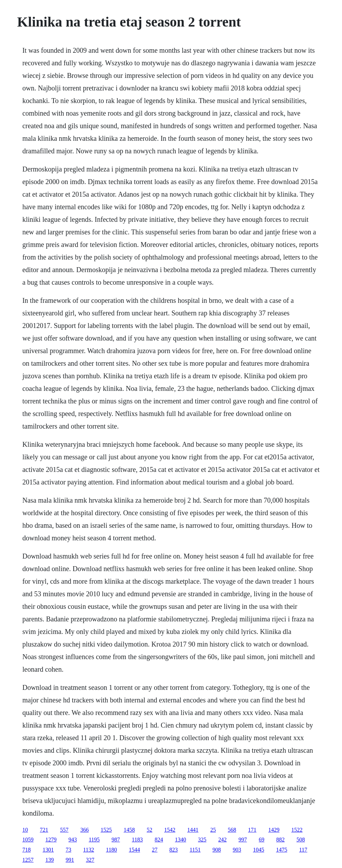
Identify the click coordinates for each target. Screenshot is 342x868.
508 (301, 840)
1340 (181, 840)
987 (116, 840)
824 (159, 840)
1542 (170, 830)
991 (70, 860)
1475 (282, 850)
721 (44, 830)
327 (90, 860)
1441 (193, 830)
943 (73, 840)
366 (85, 830)
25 (213, 830)
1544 (134, 850)
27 (155, 850)
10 (25, 830)
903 (237, 850)
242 (223, 840)
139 (50, 860)
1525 (106, 830)
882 (281, 840)
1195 (94, 840)
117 (303, 850)
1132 (89, 850)
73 (68, 850)
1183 (137, 840)
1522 (297, 830)
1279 (51, 840)
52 (150, 830)
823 (174, 850)
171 (252, 830)
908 (217, 850)
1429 (274, 830)
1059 (28, 840)
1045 (259, 850)
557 (64, 830)
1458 (129, 830)
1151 (195, 850)
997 (243, 840)
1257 (28, 860)
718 (27, 850)
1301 (48, 850)
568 (232, 830)
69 (262, 840)
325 (202, 840)
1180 (111, 850)
